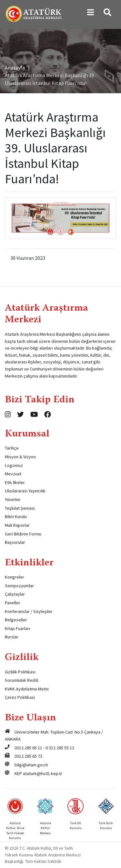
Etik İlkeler (15, 482)
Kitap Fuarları (17, 628)
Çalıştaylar (15, 594)
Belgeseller (16, 620)
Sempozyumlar (19, 586)
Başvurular (15, 542)
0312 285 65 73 (28, 756)
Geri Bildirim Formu (23, 534)
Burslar (12, 637)
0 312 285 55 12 (60, 748)
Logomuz (14, 465)
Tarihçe (12, 448)
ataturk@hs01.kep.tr (43, 773)
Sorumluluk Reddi (22, 680)
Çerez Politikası (20, 697)
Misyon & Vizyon (20, 457)
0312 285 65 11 (28, 748)
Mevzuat (13, 474)
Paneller (13, 603)
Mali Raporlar (17, 525)
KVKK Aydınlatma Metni (27, 689)
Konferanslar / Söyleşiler (29, 611)
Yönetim (13, 499)
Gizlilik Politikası (20, 672)
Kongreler (15, 577)
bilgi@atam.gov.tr (31, 765)
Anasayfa (15, 68)
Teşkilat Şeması (20, 508)
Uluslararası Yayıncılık (25, 491)
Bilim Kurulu (16, 516)
